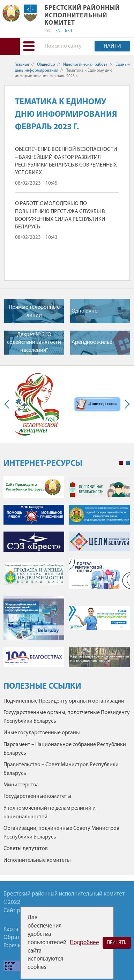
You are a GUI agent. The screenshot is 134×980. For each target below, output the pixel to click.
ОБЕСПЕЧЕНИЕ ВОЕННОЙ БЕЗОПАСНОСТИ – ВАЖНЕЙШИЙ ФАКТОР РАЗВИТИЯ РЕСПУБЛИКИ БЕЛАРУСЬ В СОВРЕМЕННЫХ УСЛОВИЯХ (66, 161)
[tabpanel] (67, 575)
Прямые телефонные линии (34, 311)
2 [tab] (128, 463)
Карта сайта (18, 929)
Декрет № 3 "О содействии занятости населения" (34, 343)
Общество (46, 65)
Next (126, 404)
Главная (22, 65)
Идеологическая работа (85, 65)
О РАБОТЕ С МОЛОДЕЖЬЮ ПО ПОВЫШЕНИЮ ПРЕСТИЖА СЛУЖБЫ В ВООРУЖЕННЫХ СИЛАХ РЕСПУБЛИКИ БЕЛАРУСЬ (60, 215)
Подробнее (84, 943)
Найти (112, 46)
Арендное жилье (92, 342)
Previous (8, 404)
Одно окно (85, 311)
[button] (29, 46)
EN (58, 31)
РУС (48, 31)
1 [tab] (121, 463)
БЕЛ (68, 31)
